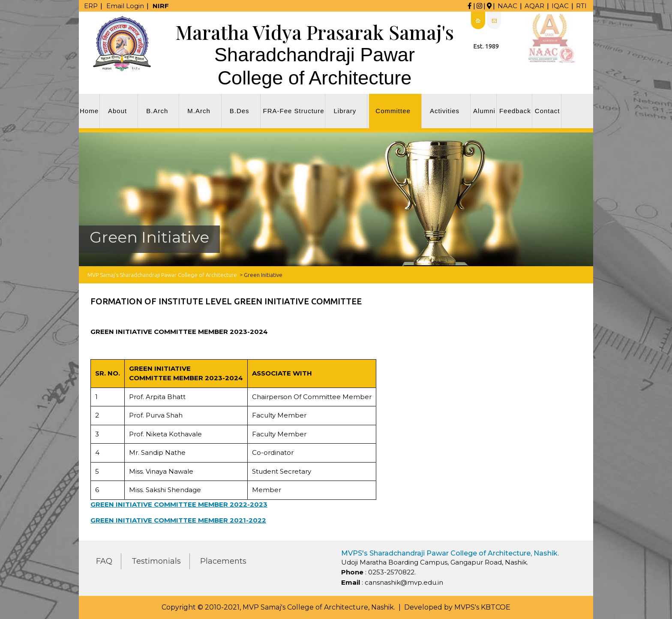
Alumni (484, 111)
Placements (223, 561)
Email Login (125, 6)
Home (89, 111)
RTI (581, 6)
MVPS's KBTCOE (482, 607)
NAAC (507, 6)
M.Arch (199, 111)
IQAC (560, 6)
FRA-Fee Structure (294, 111)
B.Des (240, 111)
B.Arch (157, 111)
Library (345, 111)
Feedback (515, 111)
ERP (91, 6)
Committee (393, 111)
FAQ (104, 561)
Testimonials (156, 561)
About (117, 111)
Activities (445, 111)
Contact (547, 111)
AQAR (534, 6)
